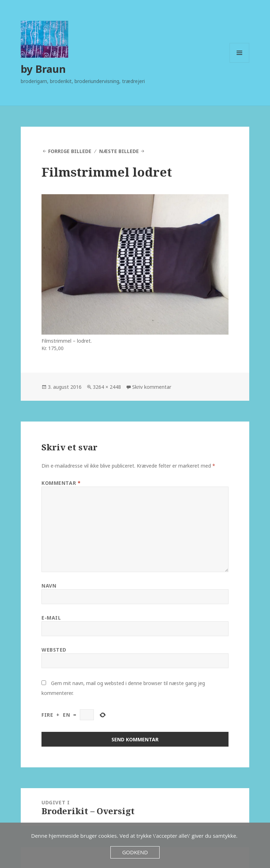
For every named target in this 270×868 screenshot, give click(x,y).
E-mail (51, 618)
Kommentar (61, 483)
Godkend (135, 852)
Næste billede (119, 151)
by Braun (43, 69)
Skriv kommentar (152, 387)
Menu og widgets (240, 62)
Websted (54, 650)
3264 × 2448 (107, 387)
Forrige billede (70, 151)
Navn (49, 586)
